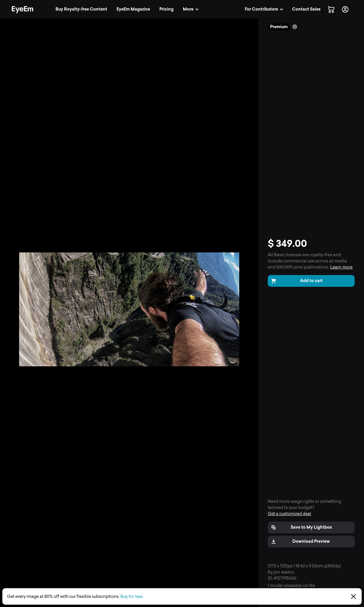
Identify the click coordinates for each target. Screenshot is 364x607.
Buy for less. (132, 597)
